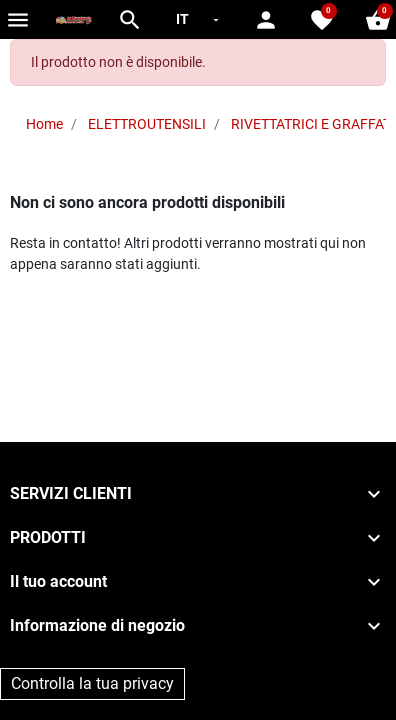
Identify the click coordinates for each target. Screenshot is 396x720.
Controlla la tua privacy (92, 683)
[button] (130, 20)
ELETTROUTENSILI (147, 124)
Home (44, 124)
